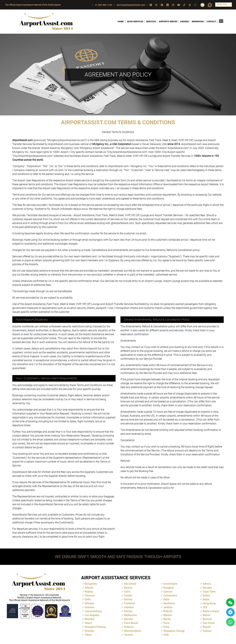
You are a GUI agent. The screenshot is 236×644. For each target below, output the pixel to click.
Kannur (128, 611)
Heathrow (169, 603)
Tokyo (88, 635)
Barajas (207, 588)
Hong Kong (209, 603)
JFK (205, 607)
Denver (128, 599)
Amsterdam (170, 584)
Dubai (206, 599)
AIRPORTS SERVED (168, 21)
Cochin (128, 596)
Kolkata (168, 611)
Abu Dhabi (130, 584)
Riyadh (207, 627)
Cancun (168, 592)
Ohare (88, 623)
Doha (166, 599)
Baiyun (128, 588)
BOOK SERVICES (135, 21)
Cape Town (209, 592)
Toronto (129, 635)
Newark (207, 619)
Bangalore (91, 584)
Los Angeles (92, 615)
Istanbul (129, 607)
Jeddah (168, 607)
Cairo (127, 592)
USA (166, 635)
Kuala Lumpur (211, 611)
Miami (206, 615)
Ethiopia (89, 603)
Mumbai (90, 619)
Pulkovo (129, 627)
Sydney (207, 631)
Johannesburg (93, 611)
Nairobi (128, 619)
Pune (166, 627)
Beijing (89, 592)
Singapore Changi (174, 631)
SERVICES (151, 21)
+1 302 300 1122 (103, 5)
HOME (121, 21)
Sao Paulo (209, 623)
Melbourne (130, 615)
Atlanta (89, 588)
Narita (167, 619)
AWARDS (184, 21)
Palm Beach (131, 623)
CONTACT (211, 21)
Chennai (90, 596)
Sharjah (89, 631)
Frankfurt (130, 603)
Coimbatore (170, 596)
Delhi (88, 599)
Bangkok (169, 588)
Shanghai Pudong (95, 627)
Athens (207, 584)
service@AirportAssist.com (131, 5)
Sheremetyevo (133, 631)
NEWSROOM (198, 21)
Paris (166, 623)
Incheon (89, 607)
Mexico (168, 615)
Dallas (206, 596)
